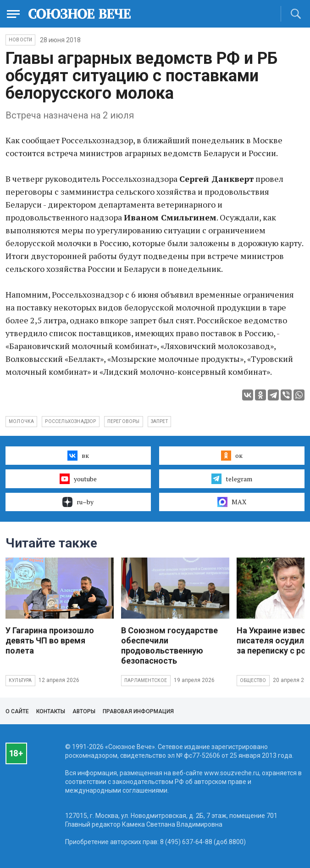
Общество (253, 680)
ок (232, 456)
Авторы (84, 711)
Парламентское (146, 680)
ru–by (78, 502)
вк (78, 456)
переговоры (124, 421)
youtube (78, 479)
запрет (159, 421)
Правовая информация (138, 711)
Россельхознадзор (70, 421)
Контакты (51, 711)
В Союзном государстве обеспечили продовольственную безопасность (169, 645)
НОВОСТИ (20, 40)
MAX (232, 502)
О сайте (17, 711)
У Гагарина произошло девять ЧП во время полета (50, 640)
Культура (20, 680)
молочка (21, 421)
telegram (232, 479)
